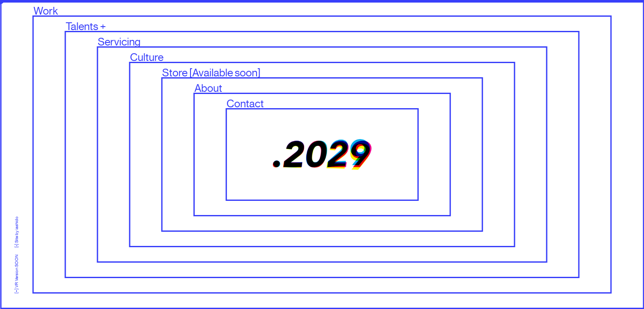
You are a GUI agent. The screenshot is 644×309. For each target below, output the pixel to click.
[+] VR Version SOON (17, 271)
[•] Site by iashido (17, 232)
